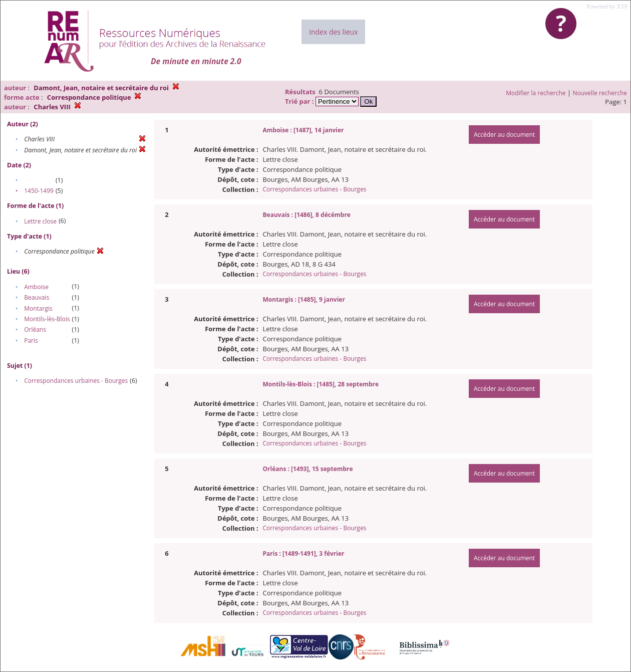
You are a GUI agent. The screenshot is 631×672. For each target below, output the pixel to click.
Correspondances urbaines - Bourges (76, 381)
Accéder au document (504, 135)
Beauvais (37, 297)
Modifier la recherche (536, 93)
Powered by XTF (607, 7)
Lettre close (40, 221)
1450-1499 (39, 191)
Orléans (35, 329)
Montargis (38, 308)
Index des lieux (333, 32)
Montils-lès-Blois (47, 319)
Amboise (36, 287)
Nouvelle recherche (600, 93)
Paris (31, 341)
